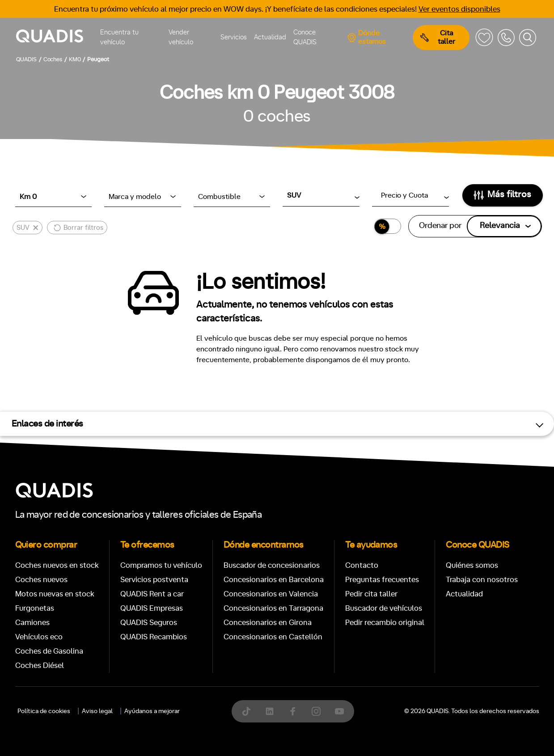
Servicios (234, 37)
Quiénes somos (472, 565)
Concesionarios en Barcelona (274, 580)
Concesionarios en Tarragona (273, 608)
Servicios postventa (154, 580)
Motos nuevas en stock (55, 594)
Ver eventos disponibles (459, 9)
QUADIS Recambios (154, 637)
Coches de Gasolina (49, 651)
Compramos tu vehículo (161, 565)
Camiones (32, 623)
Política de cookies (44, 711)
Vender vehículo (181, 38)
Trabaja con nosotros (482, 580)
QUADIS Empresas (152, 608)
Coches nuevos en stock (57, 565)
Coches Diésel (40, 665)
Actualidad (270, 37)
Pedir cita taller (371, 594)
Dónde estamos (366, 37)
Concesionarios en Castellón (273, 637)
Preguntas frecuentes (382, 580)
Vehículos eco (39, 637)
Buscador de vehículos (384, 608)
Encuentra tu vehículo (119, 38)
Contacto (362, 565)
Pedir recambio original (385, 623)
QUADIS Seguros (149, 623)
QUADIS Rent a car (152, 594)
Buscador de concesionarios (272, 565)
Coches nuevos (41, 580)
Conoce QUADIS (305, 38)
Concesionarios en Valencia (271, 594)
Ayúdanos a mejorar (152, 711)
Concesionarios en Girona (268, 623)
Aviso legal (97, 711)
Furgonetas (35, 608)
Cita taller (438, 37)
